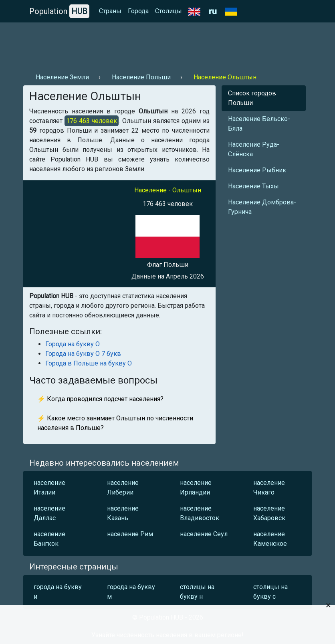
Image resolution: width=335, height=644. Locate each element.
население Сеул (204, 534)
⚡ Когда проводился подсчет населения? (100, 399)
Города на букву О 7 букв (83, 354)
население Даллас (49, 513)
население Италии (49, 488)
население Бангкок (49, 539)
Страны (110, 11)
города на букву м (131, 592)
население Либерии (123, 488)
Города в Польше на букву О (89, 363)
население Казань (123, 513)
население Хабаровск (269, 513)
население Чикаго (269, 488)
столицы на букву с (270, 592)
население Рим (130, 534)
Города (138, 11)
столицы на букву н (197, 592)
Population (59, 11)
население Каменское (270, 539)
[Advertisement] (167, 44)
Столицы (169, 11)
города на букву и (58, 592)
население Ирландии (196, 488)
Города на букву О (73, 344)
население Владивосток (200, 513)
